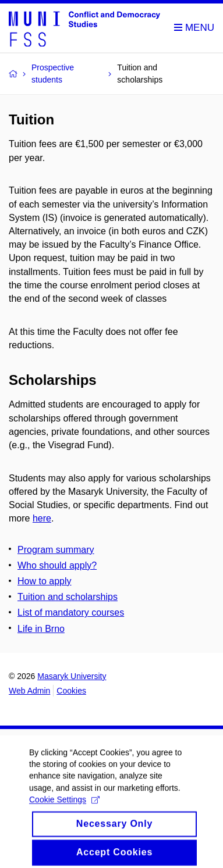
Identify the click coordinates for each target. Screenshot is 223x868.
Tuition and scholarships (68, 597)
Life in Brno (41, 629)
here (42, 518)
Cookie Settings (64, 805)
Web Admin (29, 691)
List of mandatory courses (71, 612)
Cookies (71, 691)
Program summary (56, 550)
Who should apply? (57, 565)
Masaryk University (72, 676)
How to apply (45, 581)
